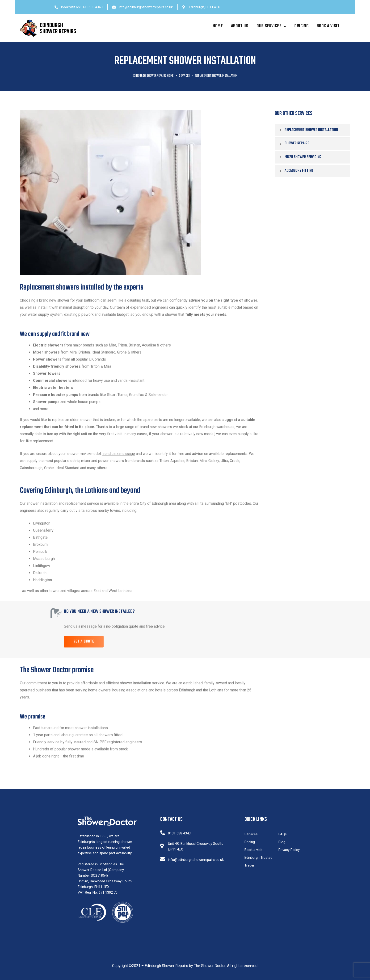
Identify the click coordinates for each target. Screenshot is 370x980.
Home (218, 26)
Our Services (271, 26)
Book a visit (328, 26)
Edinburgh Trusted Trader (258, 861)
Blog (282, 842)
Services (251, 834)
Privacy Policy (289, 850)
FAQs (283, 834)
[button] (84, 652)
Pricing (301, 26)
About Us (240, 26)
